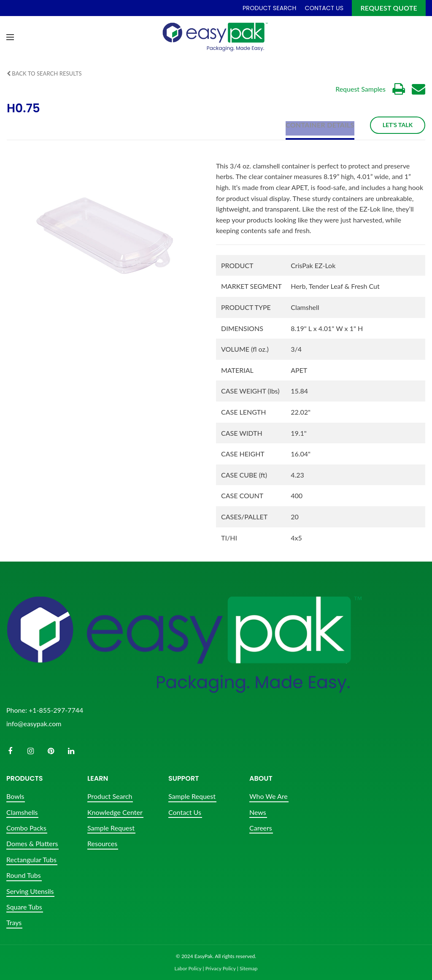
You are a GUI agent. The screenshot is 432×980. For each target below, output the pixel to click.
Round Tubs (24, 875)
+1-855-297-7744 (56, 710)
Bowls (15, 796)
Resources (102, 843)
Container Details (320, 125)
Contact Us (185, 812)
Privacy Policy (221, 968)
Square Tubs (24, 907)
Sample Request (111, 828)
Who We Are (269, 796)
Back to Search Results (47, 73)
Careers (261, 828)
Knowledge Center (115, 812)
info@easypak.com (34, 723)
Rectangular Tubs (31, 859)
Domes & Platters (32, 843)
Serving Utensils (30, 891)
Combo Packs (26, 828)
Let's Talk (398, 125)
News (258, 812)
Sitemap (249, 968)
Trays (14, 922)
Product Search (110, 796)
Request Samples (360, 89)
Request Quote (389, 8)
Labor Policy (188, 968)
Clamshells (22, 812)
